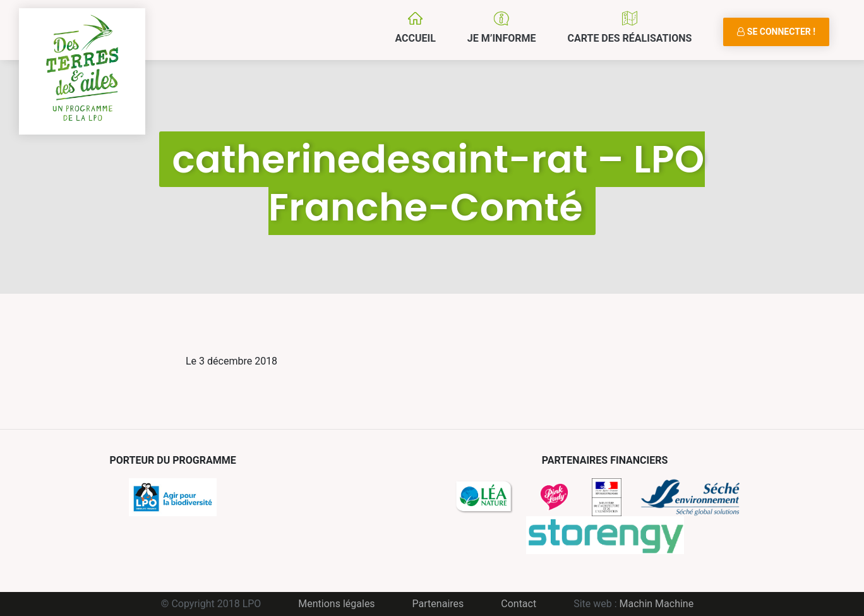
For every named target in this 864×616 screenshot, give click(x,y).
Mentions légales (336, 604)
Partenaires (438, 604)
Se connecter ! (776, 32)
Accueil (415, 38)
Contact (519, 604)
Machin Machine (657, 604)
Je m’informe (502, 38)
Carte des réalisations (629, 38)
